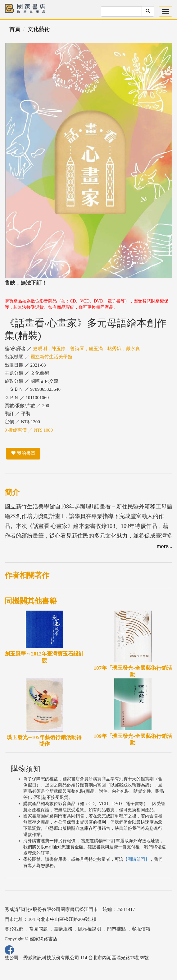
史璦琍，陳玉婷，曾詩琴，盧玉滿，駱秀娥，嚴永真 (86, 349)
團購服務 (63, 929)
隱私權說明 (90, 929)
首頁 (15, 29)
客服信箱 (141, 929)
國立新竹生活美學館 (51, 357)
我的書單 (23, 453)
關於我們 (14, 929)
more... (165, 546)
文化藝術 (39, 29)
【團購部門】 (136, 859)
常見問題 (39, 929)
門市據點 (116, 929)
